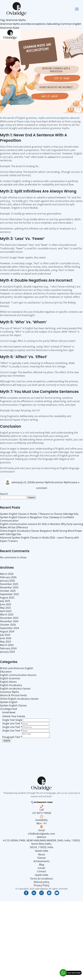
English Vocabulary (11, 685)
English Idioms (8, 682)
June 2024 (6, 638)
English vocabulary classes (15, 689)
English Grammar (10, 678)
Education (6, 672)
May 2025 (5, 608)
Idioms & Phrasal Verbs (13, 695)
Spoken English (9, 702)
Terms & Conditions (41, 880)
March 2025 (7, 615)
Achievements (41, 862)
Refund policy (41, 883)
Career (42, 869)
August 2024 (7, 631)
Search (4, 494)
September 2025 (9, 594)
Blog (42, 866)
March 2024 (7, 645)
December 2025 (9, 584)
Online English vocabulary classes (19, 699)
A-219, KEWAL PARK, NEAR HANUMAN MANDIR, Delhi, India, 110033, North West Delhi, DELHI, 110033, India (42, 845)
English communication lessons (18, 675)
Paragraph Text (12, 738)
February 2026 (8, 577)
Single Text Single (12, 720)
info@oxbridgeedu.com (41, 835)
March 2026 (7, 574)
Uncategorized (8, 709)
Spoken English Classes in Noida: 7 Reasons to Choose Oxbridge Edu (39, 514)
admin (15, 482)
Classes (41, 859)
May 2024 (5, 642)
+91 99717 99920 (42, 814)
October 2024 (8, 625)
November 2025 (9, 587)
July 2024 (5, 635)
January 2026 (7, 581)
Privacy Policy (41, 886)
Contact (42, 872)
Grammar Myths (42, 482)
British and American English (17, 668)
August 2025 (7, 598)
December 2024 (9, 618)
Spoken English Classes (13, 705)
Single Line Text (12, 723)
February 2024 (8, 648)
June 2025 (6, 604)
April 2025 (6, 611)
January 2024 (7, 652)
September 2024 (9, 628)
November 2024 (9, 621)
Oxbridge (64, 452)
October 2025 (8, 591)
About (41, 855)
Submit (7, 742)
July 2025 (5, 601)
